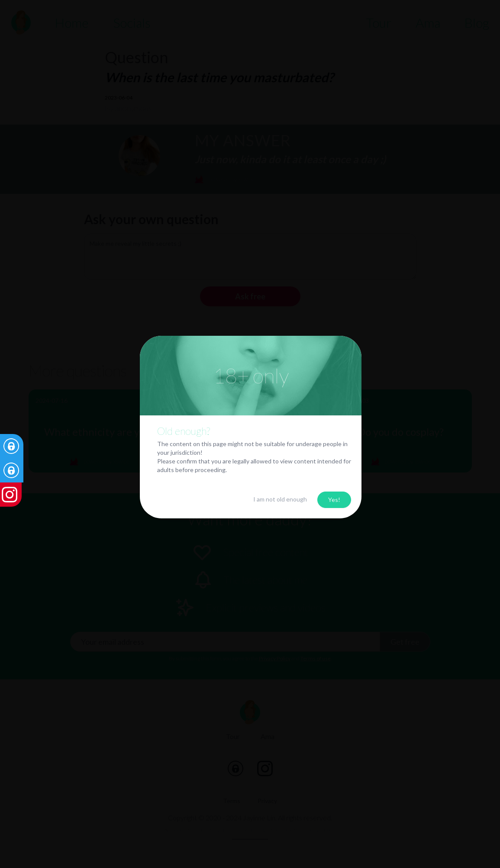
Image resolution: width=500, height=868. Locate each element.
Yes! (334, 500)
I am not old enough (280, 499)
